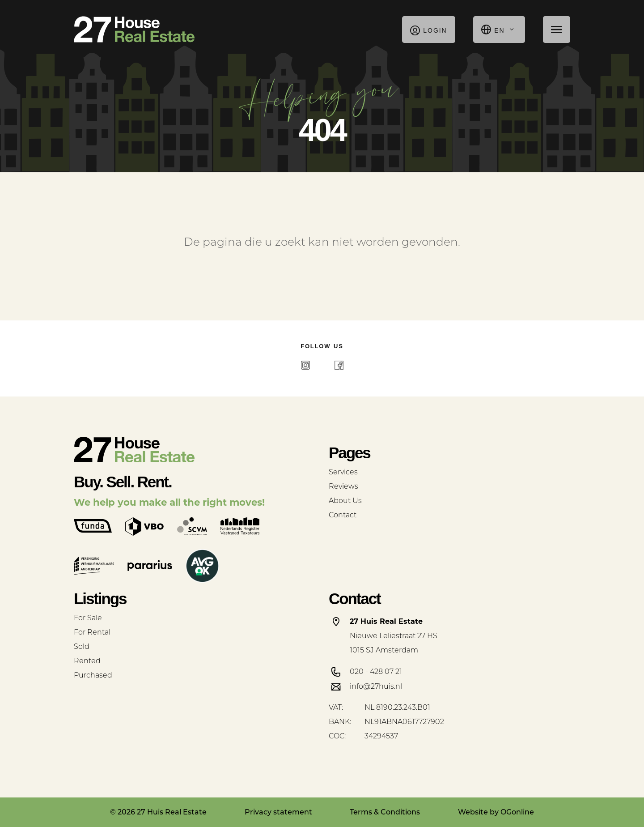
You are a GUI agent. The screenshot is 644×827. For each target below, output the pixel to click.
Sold (82, 647)
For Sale (88, 618)
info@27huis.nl (376, 687)
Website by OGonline (496, 812)
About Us (345, 501)
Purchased (93, 676)
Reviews (343, 487)
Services (343, 473)
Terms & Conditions (385, 812)
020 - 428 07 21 (376, 672)
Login (429, 30)
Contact (343, 516)
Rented (87, 661)
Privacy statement (278, 812)
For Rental (92, 633)
